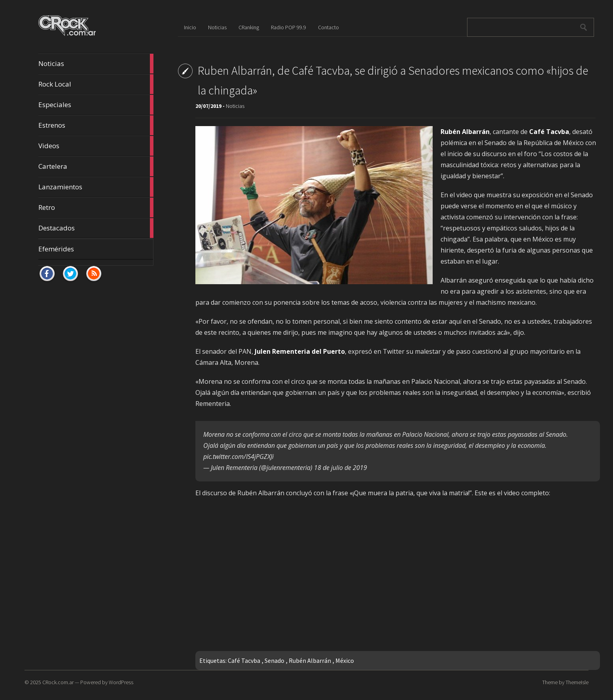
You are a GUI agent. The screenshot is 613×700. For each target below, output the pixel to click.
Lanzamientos (96, 187)
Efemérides (56, 249)
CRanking (249, 27)
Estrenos (96, 125)
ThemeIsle (577, 682)
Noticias (96, 64)
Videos (96, 146)
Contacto (328, 27)
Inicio (190, 27)
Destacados (96, 228)
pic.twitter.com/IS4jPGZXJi (238, 457)
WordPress (121, 682)
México (345, 660)
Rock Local (96, 84)
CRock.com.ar (58, 682)
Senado (274, 660)
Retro (96, 208)
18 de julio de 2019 (341, 468)
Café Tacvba (244, 660)
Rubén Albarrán (310, 660)
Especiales (96, 105)
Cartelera (96, 166)
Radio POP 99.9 (289, 27)
